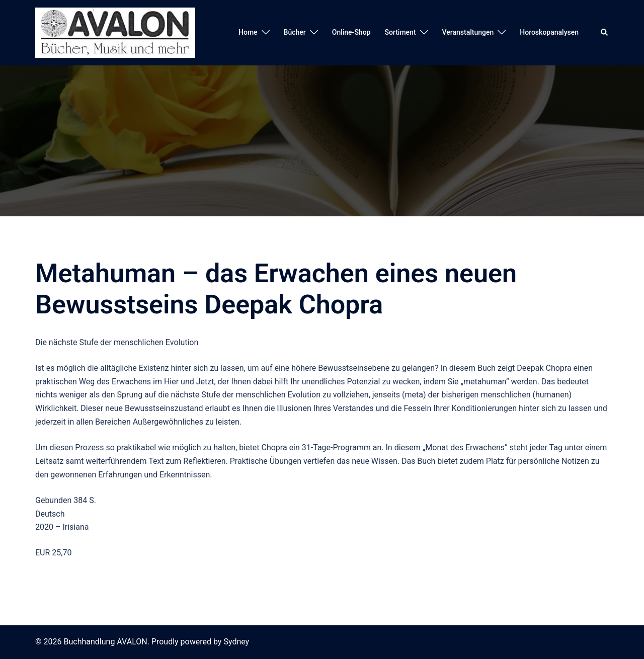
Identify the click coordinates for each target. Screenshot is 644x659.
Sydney (236, 642)
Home (248, 32)
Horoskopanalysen (549, 32)
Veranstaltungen (468, 32)
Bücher (295, 32)
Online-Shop (351, 32)
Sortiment (400, 32)
